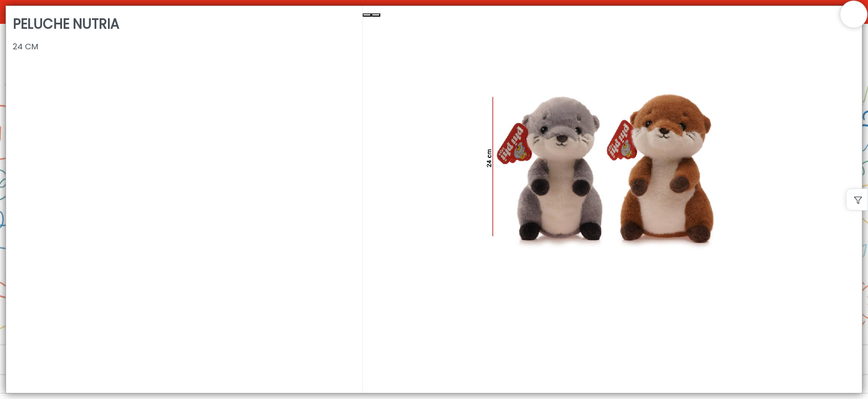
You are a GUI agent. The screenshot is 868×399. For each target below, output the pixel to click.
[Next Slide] (376, 15)
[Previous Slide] (367, 15)
